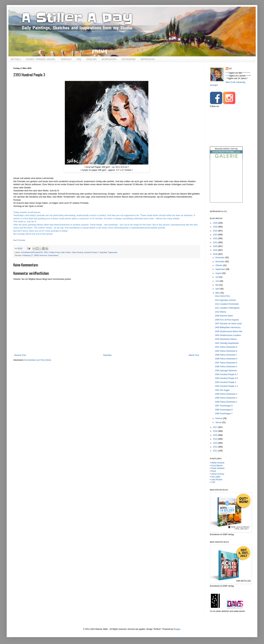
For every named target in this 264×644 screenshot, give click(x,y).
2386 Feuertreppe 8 (224, 410)
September (221, 269)
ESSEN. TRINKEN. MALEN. (41, 59)
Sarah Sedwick (218, 468)
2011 (216, 451)
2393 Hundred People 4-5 (226, 378)
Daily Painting (77, 252)
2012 (216, 447)
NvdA (214, 471)
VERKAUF (66, 59)
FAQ (79, 59)
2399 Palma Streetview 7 (226, 355)
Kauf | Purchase (19, 240)
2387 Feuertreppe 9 (224, 406)
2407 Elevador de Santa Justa (228, 324)
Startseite (107, 355)
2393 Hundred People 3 (225, 382)
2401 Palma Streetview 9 (226, 347)
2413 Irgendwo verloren (225, 300)
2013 (216, 443)
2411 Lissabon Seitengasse (227, 308)
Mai (217, 285)
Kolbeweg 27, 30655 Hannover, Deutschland (40, 255)
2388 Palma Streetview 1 (226, 402)
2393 (46, 252)
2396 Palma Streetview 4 (226, 367)
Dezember (220, 258)
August (219, 273)
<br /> (226, 184)
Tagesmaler (113, 252)
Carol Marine (217, 466)
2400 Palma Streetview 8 (226, 351)
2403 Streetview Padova (226, 339)
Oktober (219, 265)
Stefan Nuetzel (218, 463)
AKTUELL (16, 59)
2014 (216, 439)
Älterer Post (194, 355)
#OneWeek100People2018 (32, 252)
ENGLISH (91, 59)
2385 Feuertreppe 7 (224, 414)
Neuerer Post (20, 355)
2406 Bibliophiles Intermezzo (228, 327)
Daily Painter (66, 252)
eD (230, 69)
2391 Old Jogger (222, 390)
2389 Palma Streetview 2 (226, 398)
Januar (219, 422)
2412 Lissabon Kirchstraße (227, 304)
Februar (219, 418)
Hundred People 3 (91, 252)
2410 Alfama (220, 312)
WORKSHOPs (109, 59)
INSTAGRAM (128, 59)
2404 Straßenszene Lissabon (228, 335)
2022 (216, 238)
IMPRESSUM (148, 59)
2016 (216, 431)
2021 (216, 242)
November (220, 262)
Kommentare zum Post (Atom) (38, 360)
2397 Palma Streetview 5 (226, 363)
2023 (216, 235)
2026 (216, 223)
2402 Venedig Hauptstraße (227, 343)
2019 (216, 250)
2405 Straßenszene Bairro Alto (228, 331)
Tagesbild (103, 252)
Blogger (177, 629)
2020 (216, 246)
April (218, 289)
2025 (216, 227)
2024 (216, 231)
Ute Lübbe (216, 477)
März (218, 293)
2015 (216, 435)
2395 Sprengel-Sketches (226, 371)
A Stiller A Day (54, 252)
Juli (217, 277)
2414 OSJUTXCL (223, 296)
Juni (217, 281)
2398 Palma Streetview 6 (226, 359)
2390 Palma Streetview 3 (226, 394)
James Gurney (218, 474)
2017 (216, 427)
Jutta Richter (217, 480)
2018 (216, 254)
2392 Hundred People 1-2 (226, 386)
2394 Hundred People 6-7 (226, 374)
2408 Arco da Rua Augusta (227, 320)
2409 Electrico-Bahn (224, 316)
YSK (213, 482)
